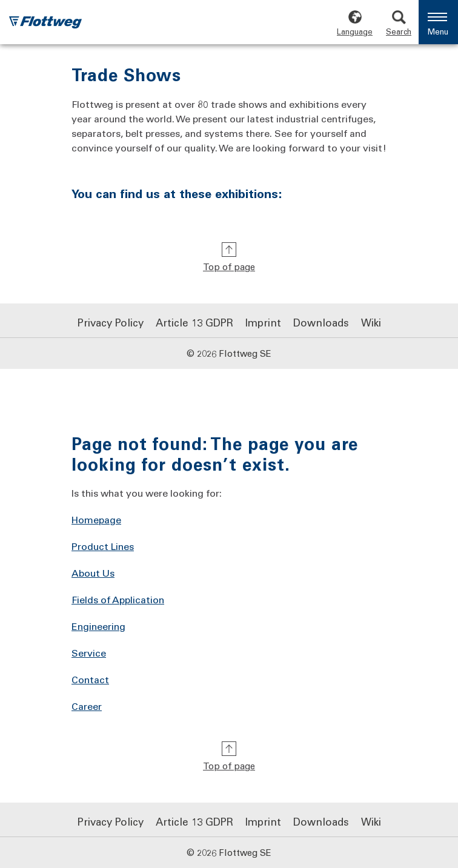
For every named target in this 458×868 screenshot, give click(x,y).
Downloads (321, 322)
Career (87, 706)
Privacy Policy (111, 322)
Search (399, 31)
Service (89, 653)
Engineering (98, 626)
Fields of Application (118, 599)
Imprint (263, 322)
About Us (93, 573)
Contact (90, 679)
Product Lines (103, 546)
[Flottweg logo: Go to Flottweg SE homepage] (45, 24)
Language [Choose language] (355, 31)
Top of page (229, 267)
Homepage (96, 519)
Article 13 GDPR (194, 322)
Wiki (371, 322)
